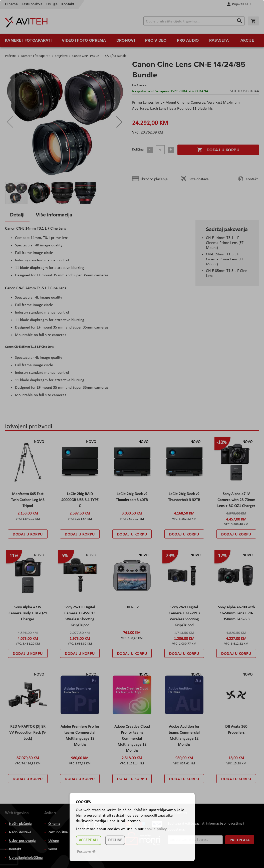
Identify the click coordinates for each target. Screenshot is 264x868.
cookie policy (156, 829)
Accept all (89, 840)
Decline (115, 840)
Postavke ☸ (86, 852)
